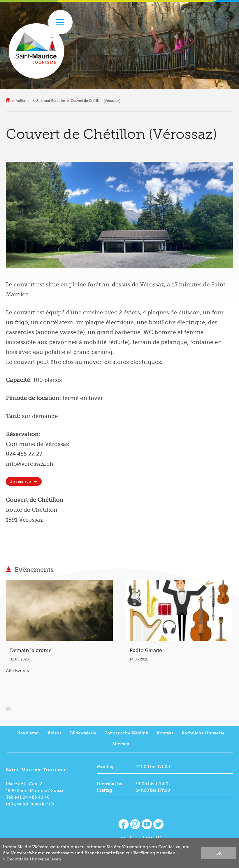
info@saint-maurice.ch (30, 804)
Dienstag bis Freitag (110, 787)
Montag (105, 767)
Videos (55, 733)
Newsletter (28, 733)
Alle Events (17, 671)
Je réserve (21, 482)
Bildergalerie (83, 733)
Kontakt (165, 733)
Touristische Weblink (126, 733)
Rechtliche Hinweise (203, 733)
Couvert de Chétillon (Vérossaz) (96, 101)
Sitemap (121, 744)
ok (219, 853)
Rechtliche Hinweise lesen (34, 859)
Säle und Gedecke (51, 101)
